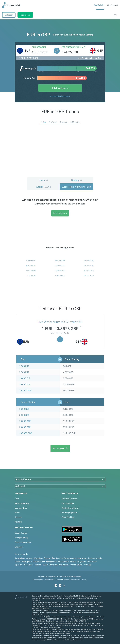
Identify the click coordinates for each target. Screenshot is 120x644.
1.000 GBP (24, 409)
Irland (98, 558)
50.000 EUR (25, 384)
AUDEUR (89, 276)
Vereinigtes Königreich (59, 565)
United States (76, 565)
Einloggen (9, 15)
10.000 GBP (25, 421)
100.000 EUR (25, 390)
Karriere (18, 517)
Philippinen (63, 561)
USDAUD (31, 266)
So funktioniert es (69, 499)
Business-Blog (21, 508)
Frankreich (57, 558)
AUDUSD (89, 271)
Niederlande (38, 561)
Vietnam (88, 565)
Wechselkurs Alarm (70, 508)
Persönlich (99, 5)
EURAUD (31, 260)
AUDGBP (60, 260)
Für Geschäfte (68, 503)
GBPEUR (89, 266)
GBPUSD (60, 266)
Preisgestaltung (21, 538)
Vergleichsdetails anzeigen (60, 96)
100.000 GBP (26, 433)
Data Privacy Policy (38, 580)
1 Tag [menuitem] (44, 122)
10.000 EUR (25, 378)
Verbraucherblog (22, 503)
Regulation (66, 580)
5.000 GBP (24, 415)
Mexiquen (27, 561)
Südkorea (91, 561)
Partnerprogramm (69, 513)
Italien (18, 561)
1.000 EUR (24, 366)
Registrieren (25, 15)
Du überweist (39, 47)
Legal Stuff (59, 580)
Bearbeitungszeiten (23, 542)
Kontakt (18, 522)
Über (17, 499)
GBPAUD (60, 271)
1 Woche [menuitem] (53, 122)
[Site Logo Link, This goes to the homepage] (12, 5)
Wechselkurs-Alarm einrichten (76, 187)
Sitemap (84, 580)
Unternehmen (112, 5)
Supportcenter (21, 533)
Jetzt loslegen (60, 213)
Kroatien (38, 558)
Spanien (19, 565)
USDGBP (31, 271)
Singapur (81, 561)
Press (17, 513)
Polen (73, 561)
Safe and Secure (76, 580)
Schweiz (28, 565)
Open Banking (68, 517)
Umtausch (19, 547)
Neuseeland (51, 561)
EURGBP (31, 276)
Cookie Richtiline (50, 580)
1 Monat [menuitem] (64, 122)
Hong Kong (81, 558)
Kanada (29, 558)
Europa (47, 558)
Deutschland (69, 558)
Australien (19, 558)
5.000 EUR (24, 372)
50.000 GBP (25, 427)
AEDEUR (89, 260)
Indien (91, 558)
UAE (45, 565)
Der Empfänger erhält (73, 47)
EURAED (60, 276)
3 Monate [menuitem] (75, 122)
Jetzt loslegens (60, 88)
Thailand (37, 565)
